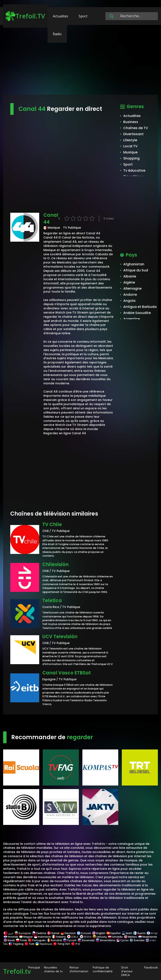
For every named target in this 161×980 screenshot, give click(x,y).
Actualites (60, 16)
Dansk (53, 933)
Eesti (127, 933)
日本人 (73, 937)
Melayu (130, 937)
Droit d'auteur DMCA (127, 971)
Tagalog (16, 944)
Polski (21, 940)
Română (54, 940)
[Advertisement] (80, 62)
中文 (75, 944)
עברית (152, 933)
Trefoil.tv (17, 971)
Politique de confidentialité (103, 969)
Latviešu (115, 937)
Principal (34, 967)
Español (114, 933)
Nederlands (147, 937)
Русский (70, 940)
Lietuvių (100, 937)
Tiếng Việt (62, 944)
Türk (29, 944)
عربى (9, 933)
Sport (83, 16)
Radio (57, 34)
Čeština (39, 933)
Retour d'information (79, 969)
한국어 (86, 937)
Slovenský (86, 940)
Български (23, 933)
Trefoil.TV (25, 16)
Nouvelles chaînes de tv (53, 969)
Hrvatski (11, 937)
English (99, 933)
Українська (44, 944)
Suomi (139, 933)
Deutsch (68, 933)
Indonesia (42, 937)
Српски (123, 940)
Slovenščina (105, 940)
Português (37, 940)
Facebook (151, 967)
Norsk (9, 940)
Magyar (26, 937)
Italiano (59, 937)
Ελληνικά (84, 933)
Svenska (137, 940)
